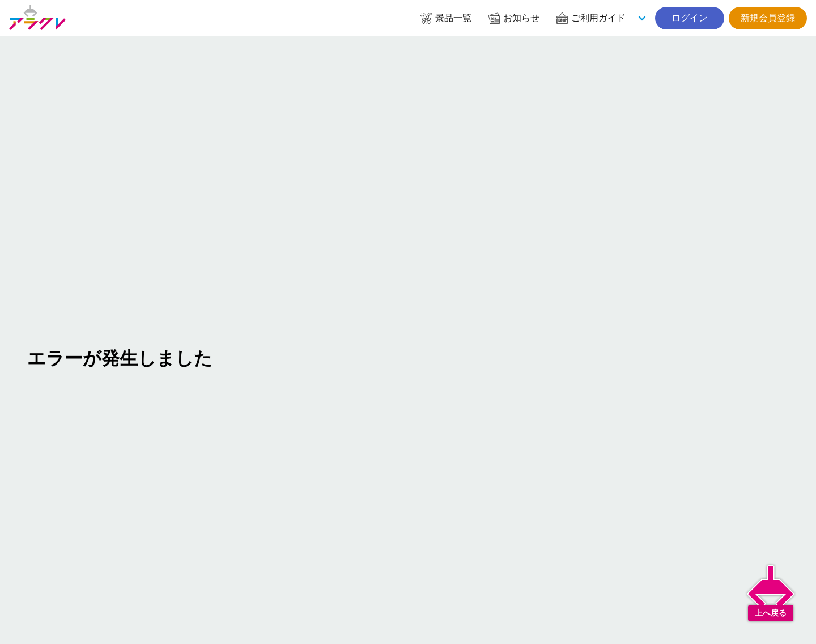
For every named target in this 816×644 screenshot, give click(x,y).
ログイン (690, 18)
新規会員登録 (768, 18)
